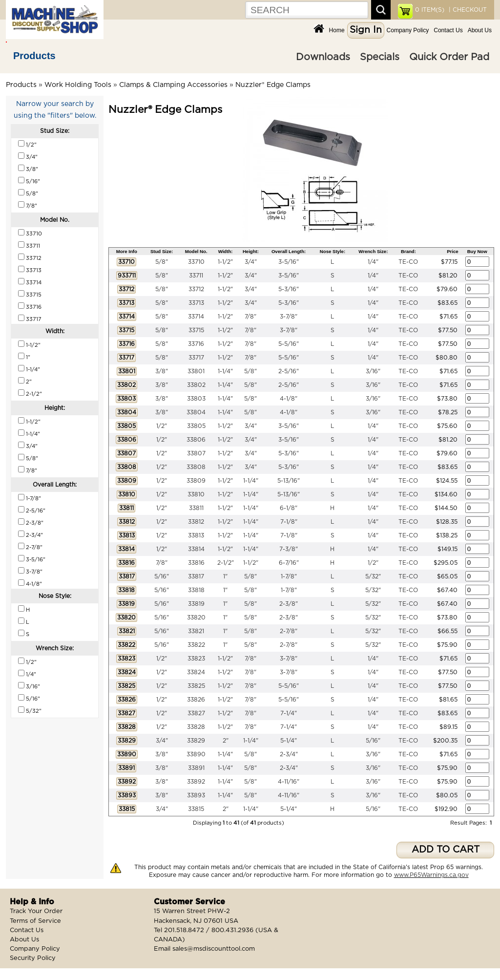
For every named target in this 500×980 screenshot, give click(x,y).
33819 (196, 604)
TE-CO (408, 262)
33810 (196, 494)
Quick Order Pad (449, 57)
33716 (196, 344)
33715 (196, 330)
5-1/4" (289, 741)
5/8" (162, 262)
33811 (196, 508)
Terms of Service (35, 921)
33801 (196, 371)
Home (337, 30)
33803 (196, 399)
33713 (196, 303)
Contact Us (448, 30)
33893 (196, 795)
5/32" (373, 576)
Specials (380, 57)
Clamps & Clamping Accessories (173, 85)
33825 (196, 686)
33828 (196, 727)
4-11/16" (289, 782)
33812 (196, 522)
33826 (196, 700)
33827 (196, 713)
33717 (196, 358)
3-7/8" (289, 317)
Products (34, 56)
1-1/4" (225, 371)
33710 (196, 262)
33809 (196, 481)
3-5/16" (289, 262)
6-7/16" (289, 563)
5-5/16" (289, 344)
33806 (196, 440)
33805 (196, 426)
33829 (196, 741)
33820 (196, 618)
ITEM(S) (430, 10)
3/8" (162, 371)
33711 (196, 276)
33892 (196, 782)
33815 (196, 809)
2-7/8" (289, 631)
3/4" (251, 262)
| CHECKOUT (467, 10)
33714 (196, 317)
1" (225, 576)
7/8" (250, 317)
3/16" (373, 371)
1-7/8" (289, 576)
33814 (196, 549)
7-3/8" (289, 549)
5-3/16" (289, 289)
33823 (196, 659)
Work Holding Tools (78, 85)
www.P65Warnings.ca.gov (431, 875)
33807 (196, 453)
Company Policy (408, 30)
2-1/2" (226, 563)
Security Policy (33, 958)
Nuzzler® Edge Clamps (273, 85)
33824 (196, 672)
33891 (196, 768)
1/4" (373, 262)
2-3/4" (289, 754)
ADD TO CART (446, 850)
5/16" (162, 576)
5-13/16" (289, 481)
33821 (196, 631)
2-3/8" (289, 604)
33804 (196, 412)
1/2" (162, 426)
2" (226, 741)
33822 (196, 645)
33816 (196, 563)
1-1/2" (225, 262)
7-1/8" (289, 522)
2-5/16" (289, 371)
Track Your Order (36, 911)
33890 (196, 754)
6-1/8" (289, 508)
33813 (196, 535)
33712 (196, 289)
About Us (480, 30)
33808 (196, 467)
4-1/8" (289, 399)
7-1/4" (289, 713)
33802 (196, 385)
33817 (196, 576)
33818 (196, 590)
